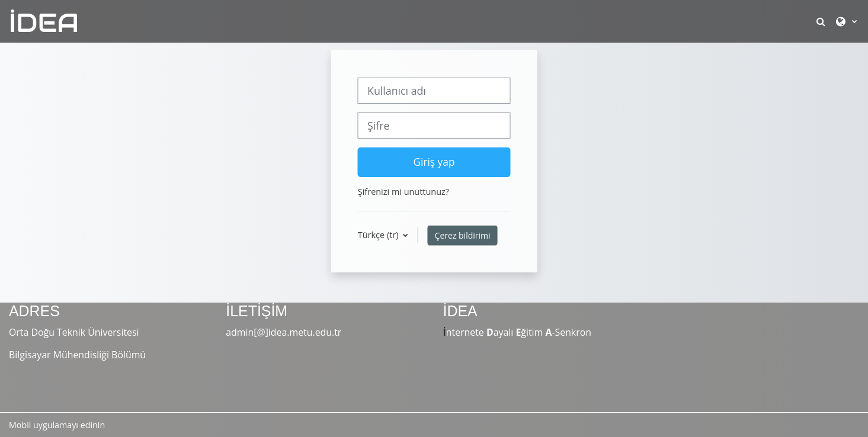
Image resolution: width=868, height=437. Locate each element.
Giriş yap (434, 162)
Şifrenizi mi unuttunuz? (403, 192)
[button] (822, 21)
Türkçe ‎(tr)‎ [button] (379, 235)
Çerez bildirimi (463, 235)
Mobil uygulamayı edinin (57, 425)
